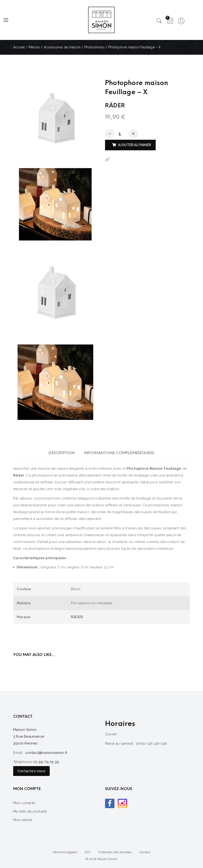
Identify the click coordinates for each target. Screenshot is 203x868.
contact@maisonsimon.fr (46, 753)
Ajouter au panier (134, 145)
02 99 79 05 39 (46, 762)
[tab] (62, 453)
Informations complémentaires (119, 453)
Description (62, 453)
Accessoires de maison (62, 47)
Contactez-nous (31, 771)
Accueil (19, 47)
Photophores (94, 47)
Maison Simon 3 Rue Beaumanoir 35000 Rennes (29, 737)
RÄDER (77, 617)
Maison (34, 47)
